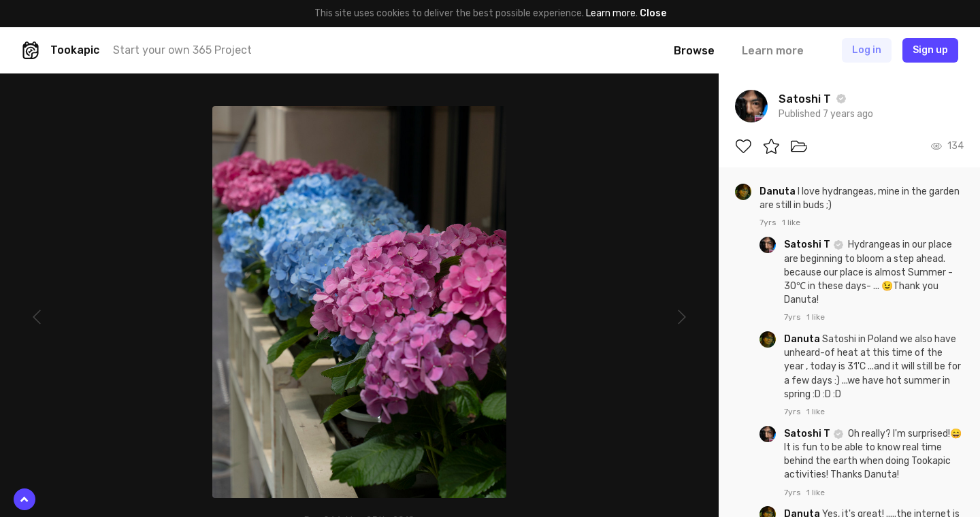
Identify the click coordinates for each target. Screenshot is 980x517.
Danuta (779, 191)
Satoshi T (808, 245)
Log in (867, 50)
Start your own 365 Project (182, 50)
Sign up (930, 50)
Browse (694, 51)
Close (653, 13)
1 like (791, 222)
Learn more (611, 13)
